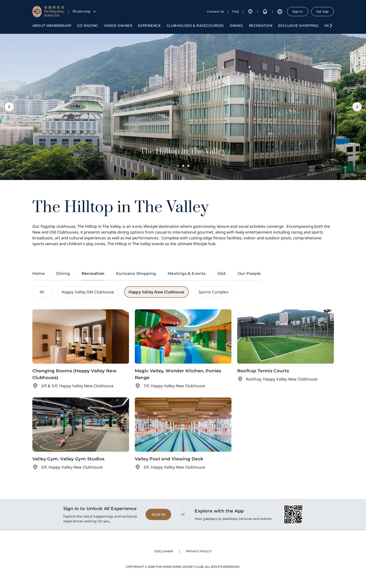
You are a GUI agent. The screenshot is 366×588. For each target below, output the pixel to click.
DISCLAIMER (164, 551)
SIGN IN (158, 514)
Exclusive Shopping (298, 26)
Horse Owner (118, 26)
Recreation (261, 26)
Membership (84, 12)
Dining (236, 26)
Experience (149, 26)
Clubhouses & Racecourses (195, 26)
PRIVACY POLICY (199, 551)
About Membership (52, 26)
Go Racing (88, 26)
